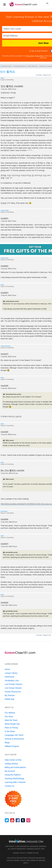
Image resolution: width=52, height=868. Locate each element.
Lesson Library (11, 673)
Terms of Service (38, 860)
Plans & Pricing (11, 728)
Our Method (10, 713)
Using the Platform (13, 775)
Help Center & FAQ (13, 760)
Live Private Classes (14, 684)
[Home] (24, 7)
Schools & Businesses (14, 739)
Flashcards (9, 677)
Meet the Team (11, 720)
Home (7, 669)
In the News (10, 731)
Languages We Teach (14, 735)
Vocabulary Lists (12, 680)
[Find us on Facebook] (18, 820)
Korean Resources (13, 692)
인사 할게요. (8, 72)
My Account (10, 771)
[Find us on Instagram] (28, 820)
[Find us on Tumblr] (23, 820)
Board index (7, 66)
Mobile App (9, 699)
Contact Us (9, 786)
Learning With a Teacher (15, 782)
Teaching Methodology (14, 779)
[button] (48, 4)
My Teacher (10, 695)
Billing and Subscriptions (15, 767)
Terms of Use (30, 56)
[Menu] (4, 4)
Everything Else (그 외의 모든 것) (26, 66)
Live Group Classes (13, 688)
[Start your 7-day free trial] (13, 799)
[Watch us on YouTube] (12, 820)
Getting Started (11, 764)
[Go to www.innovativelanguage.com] (26, 841)
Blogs (7, 743)
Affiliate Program (12, 746)
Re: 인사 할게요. (8, 470)
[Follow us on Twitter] (7, 820)
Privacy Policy (39, 56)
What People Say (12, 724)
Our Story (9, 716)
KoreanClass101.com (35, 849)
